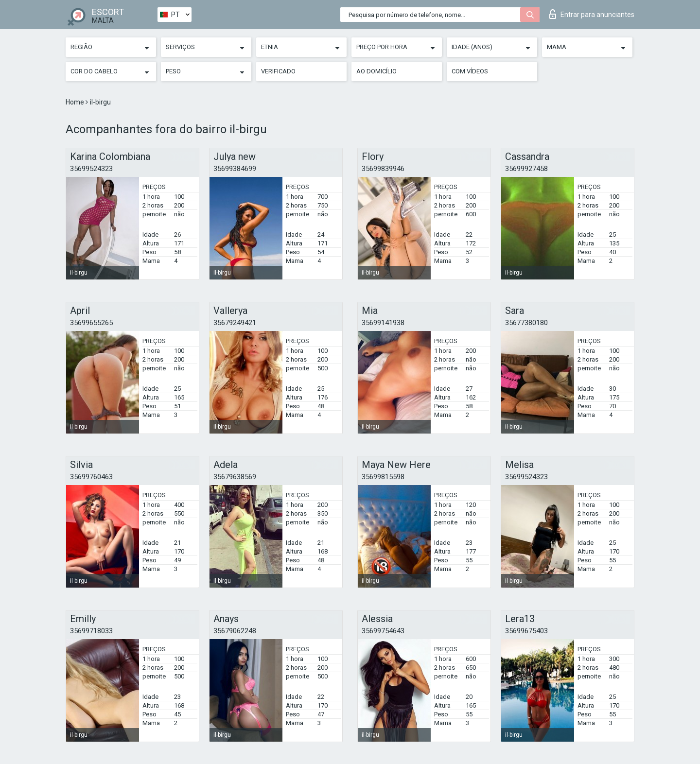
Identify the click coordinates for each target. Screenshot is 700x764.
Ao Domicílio (376, 71)
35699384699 (235, 169)
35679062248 (235, 631)
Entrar (592, 14)
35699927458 (526, 169)
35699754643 (383, 631)
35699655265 (91, 323)
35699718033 (91, 631)
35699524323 (91, 169)
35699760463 (91, 477)
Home (76, 102)
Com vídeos (470, 71)
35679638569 (235, 477)
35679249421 (235, 323)
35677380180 (526, 323)
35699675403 (526, 631)
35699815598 (383, 477)
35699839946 (383, 169)
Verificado (278, 71)
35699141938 (383, 323)
